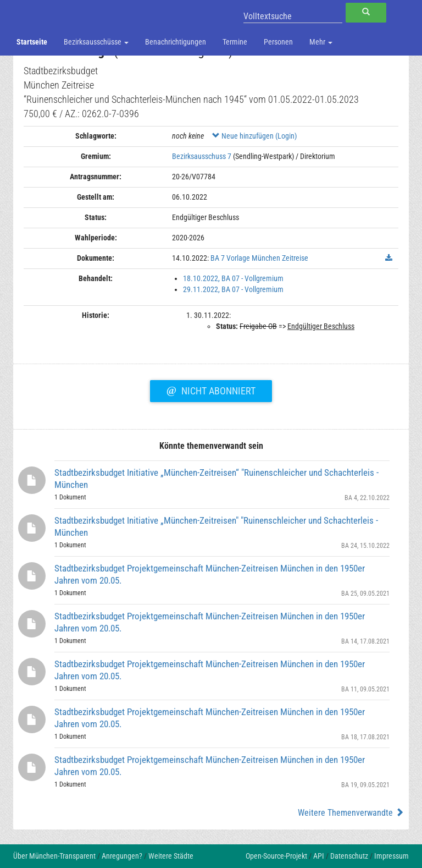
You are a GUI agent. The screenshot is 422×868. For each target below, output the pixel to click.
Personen (278, 42)
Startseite (32, 42)
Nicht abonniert (211, 389)
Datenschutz (349, 856)
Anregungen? (122, 856)
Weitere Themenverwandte (351, 813)
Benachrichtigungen (176, 42)
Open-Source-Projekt (276, 856)
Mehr (321, 42)
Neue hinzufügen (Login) (254, 136)
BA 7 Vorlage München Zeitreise (259, 258)
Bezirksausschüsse (96, 42)
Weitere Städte (171, 856)
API (319, 856)
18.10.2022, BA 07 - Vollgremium (233, 278)
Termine (235, 42)
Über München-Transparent (54, 856)
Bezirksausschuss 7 (202, 156)
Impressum (392, 856)
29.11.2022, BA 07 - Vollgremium (233, 289)
